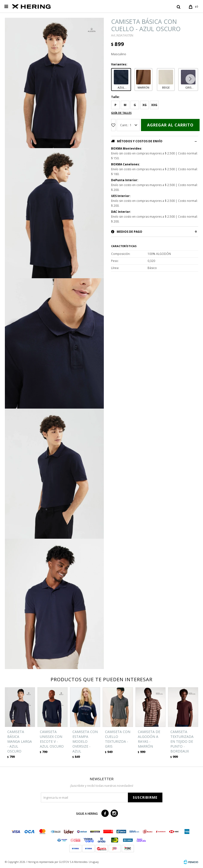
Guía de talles (121, 113)
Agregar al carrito (170, 125)
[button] (191, 79)
